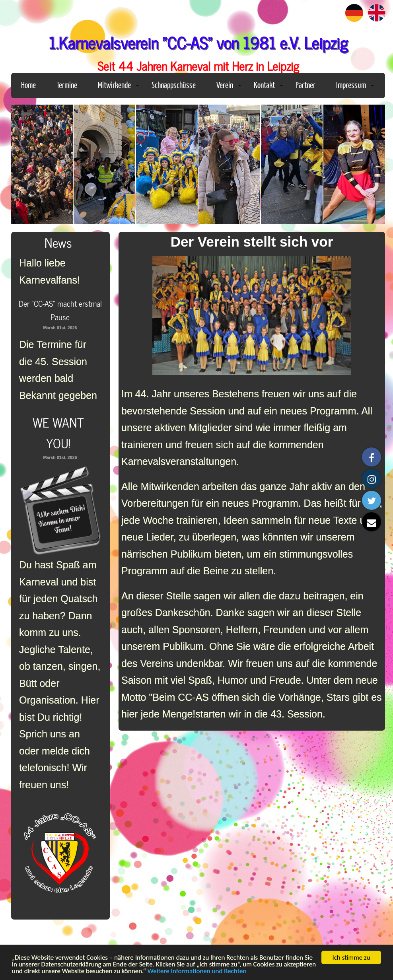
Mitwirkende (118, 85)
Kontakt (268, 85)
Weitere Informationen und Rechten (197, 973)
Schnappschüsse (174, 85)
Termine (67, 85)
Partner (305, 85)
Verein (229, 85)
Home (28, 85)
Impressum (355, 85)
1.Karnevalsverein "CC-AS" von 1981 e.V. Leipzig (198, 42)
